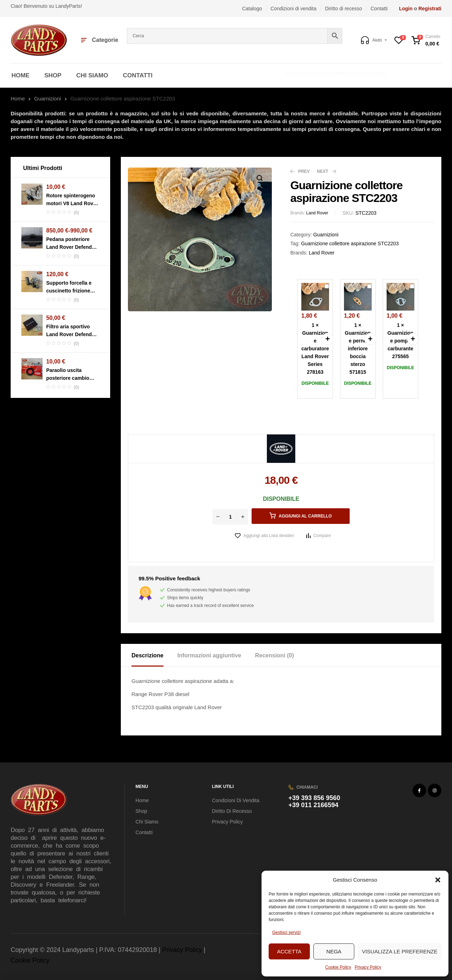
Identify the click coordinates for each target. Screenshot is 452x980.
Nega (334, 951)
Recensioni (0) (275, 655)
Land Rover (317, 213)
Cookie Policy (338, 967)
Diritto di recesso (232, 811)
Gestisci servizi (286, 932)
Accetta (289, 951)
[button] (438, 880)
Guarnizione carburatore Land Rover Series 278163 (325, 283)
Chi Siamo (147, 822)
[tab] (154, 655)
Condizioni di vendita (235, 800)
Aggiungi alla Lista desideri (269, 536)
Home (18, 98)
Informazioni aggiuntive (209, 655)
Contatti (144, 832)
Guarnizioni (48, 98)
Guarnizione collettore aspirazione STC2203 (350, 243)
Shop (141, 811)
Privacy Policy (368, 967)
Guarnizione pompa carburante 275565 (410, 283)
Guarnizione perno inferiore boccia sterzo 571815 (367, 283)
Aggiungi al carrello (305, 516)
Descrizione (147, 655)
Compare (322, 536)
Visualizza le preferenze (400, 951)
